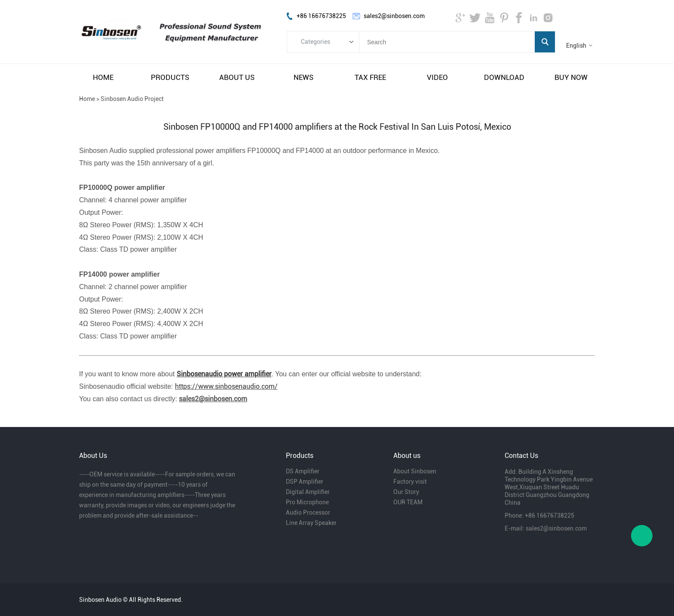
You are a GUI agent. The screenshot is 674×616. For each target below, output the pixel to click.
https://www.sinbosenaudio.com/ (226, 386)
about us (237, 77)
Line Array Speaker (311, 523)
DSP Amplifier (305, 482)
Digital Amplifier (308, 492)
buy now (571, 77)
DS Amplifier (303, 471)
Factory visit (410, 482)
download (504, 77)
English (576, 46)
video (437, 77)
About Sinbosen (415, 471)
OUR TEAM (408, 502)
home (103, 77)
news (303, 77)
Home (87, 99)
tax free (370, 77)
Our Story (406, 492)
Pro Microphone (307, 502)
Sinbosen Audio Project (132, 99)
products (170, 77)
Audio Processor (308, 512)
